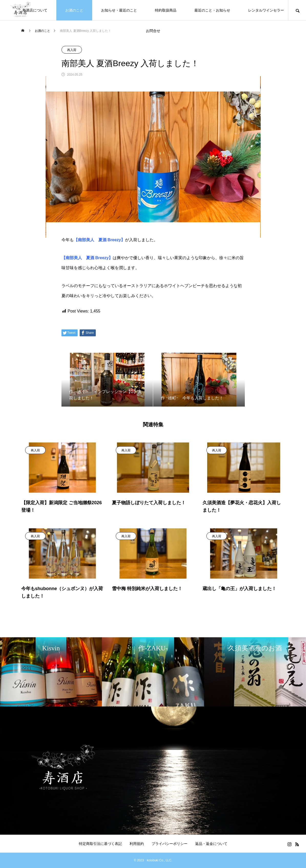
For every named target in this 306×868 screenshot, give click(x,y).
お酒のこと (74, 10)
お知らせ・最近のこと (119, 10)
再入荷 (72, 50)
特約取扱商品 (166, 10)
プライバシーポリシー (170, 844)
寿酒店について (35, 10)
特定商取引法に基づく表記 (100, 844)
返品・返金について (211, 844)
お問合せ (153, 31)
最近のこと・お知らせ (212, 10)
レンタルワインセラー (266, 10)
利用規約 (137, 844)
